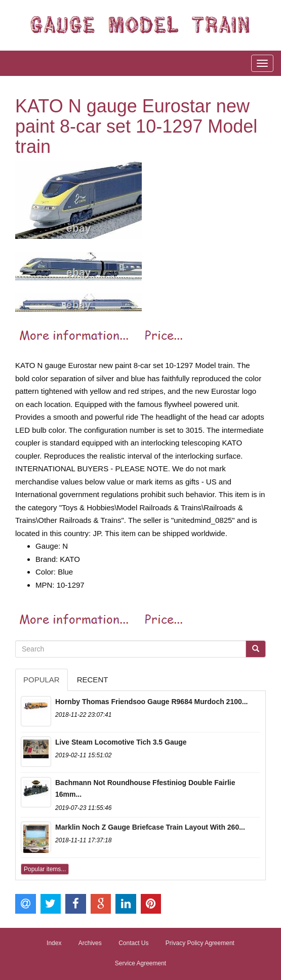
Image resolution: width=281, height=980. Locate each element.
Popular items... (45, 869)
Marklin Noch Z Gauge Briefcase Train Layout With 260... (150, 827)
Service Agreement (140, 963)
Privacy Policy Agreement (200, 943)
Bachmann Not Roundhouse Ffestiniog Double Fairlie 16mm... (145, 789)
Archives (90, 943)
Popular (42, 680)
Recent (93, 680)
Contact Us (133, 943)
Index (54, 943)
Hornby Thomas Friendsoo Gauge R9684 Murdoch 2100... (151, 702)
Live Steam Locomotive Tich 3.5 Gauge (121, 742)
